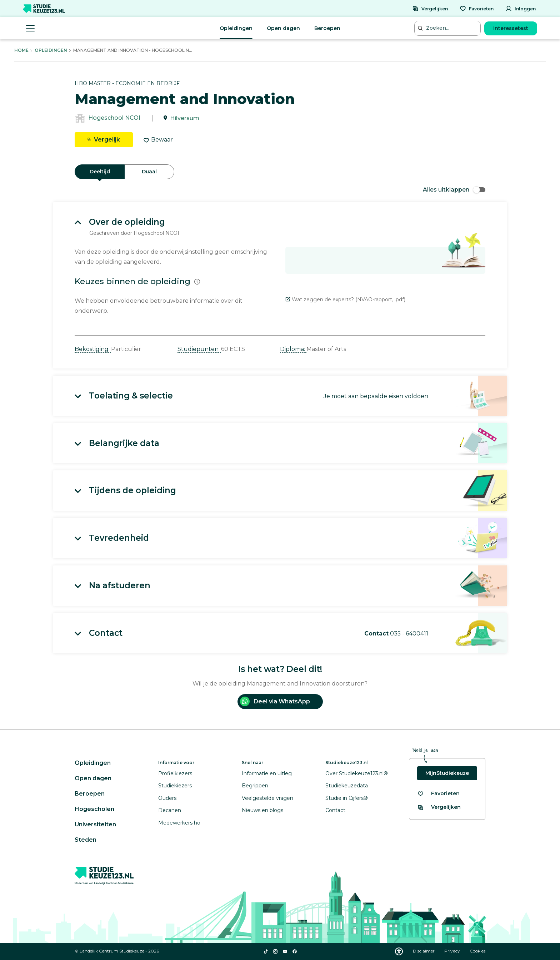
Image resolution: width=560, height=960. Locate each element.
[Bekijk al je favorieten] (438, 794)
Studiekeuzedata (347, 786)
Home (21, 50)
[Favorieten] (477, 9)
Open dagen (283, 28)
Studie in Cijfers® (347, 798)
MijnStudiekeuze (447, 773)
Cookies (477, 951)
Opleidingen (236, 28)
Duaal (149, 172)
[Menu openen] (30, 28)
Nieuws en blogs (262, 810)
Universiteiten (95, 824)
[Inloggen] (521, 9)
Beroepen (327, 28)
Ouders (167, 798)
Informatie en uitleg (267, 773)
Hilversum (185, 118)
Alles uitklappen (454, 190)
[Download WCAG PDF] (399, 951)
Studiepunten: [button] (199, 349)
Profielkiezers (175, 773)
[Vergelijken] (430, 9)
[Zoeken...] (448, 28)
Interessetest (511, 28)
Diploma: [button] (293, 349)
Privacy (453, 951)
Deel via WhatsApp (275, 701)
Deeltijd (100, 172)
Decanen (170, 810)
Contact (335, 810)
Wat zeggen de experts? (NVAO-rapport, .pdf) (345, 300)
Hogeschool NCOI (114, 118)
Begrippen (255, 786)
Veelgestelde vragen (267, 798)
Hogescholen (94, 809)
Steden (86, 840)
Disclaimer (424, 951)
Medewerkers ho (179, 823)
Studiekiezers (175, 786)
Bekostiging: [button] (93, 349)
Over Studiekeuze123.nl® (357, 773)
